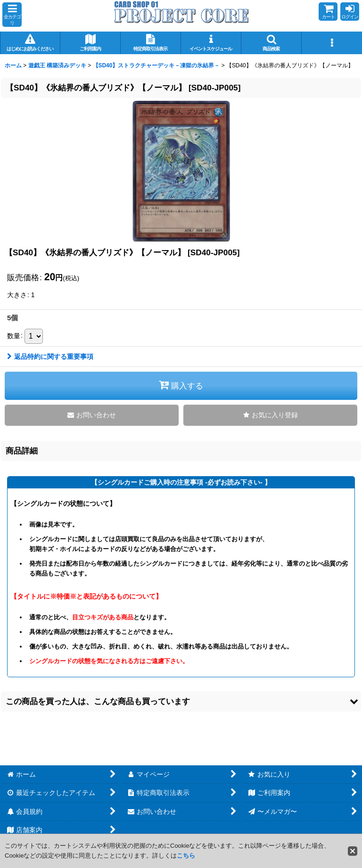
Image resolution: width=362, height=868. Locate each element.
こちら (186, 856)
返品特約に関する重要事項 (50, 357)
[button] (12, 15)
